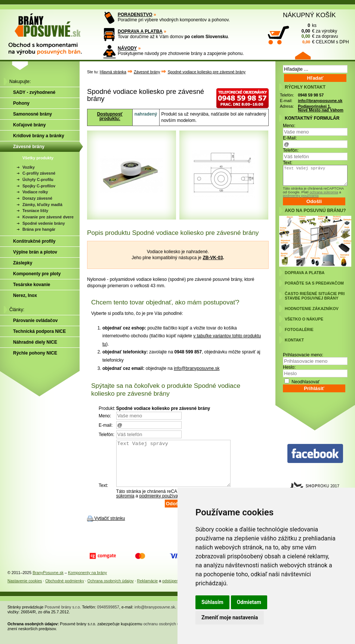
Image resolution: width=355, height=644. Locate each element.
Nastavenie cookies (25, 590)
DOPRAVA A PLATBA (140, 31)
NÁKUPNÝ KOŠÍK (309, 15)
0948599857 (108, 616)
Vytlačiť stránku (109, 527)
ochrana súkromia (324, 192)
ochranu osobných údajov (166, 633)
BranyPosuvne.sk (48, 582)
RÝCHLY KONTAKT (305, 87)
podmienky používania (162, 505)
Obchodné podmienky (65, 590)
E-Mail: (290, 138)
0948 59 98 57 (311, 95)
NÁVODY (127, 48)
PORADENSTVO (135, 15)
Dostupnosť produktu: (110, 116)
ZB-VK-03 (213, 258)
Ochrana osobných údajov (111, 590)
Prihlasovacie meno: (303, 355)
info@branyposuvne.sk (197, 368)
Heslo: (289, 367)
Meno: (289, 126)
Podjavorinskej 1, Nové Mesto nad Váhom (321, 108)
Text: (288, 163)
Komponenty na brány (87, 582)
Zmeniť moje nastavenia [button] (230, 617)
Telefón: (291, 150)
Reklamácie (148, 590)
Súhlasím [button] (212, 602)
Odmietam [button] (249, 602)
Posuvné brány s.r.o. (63, 616)
